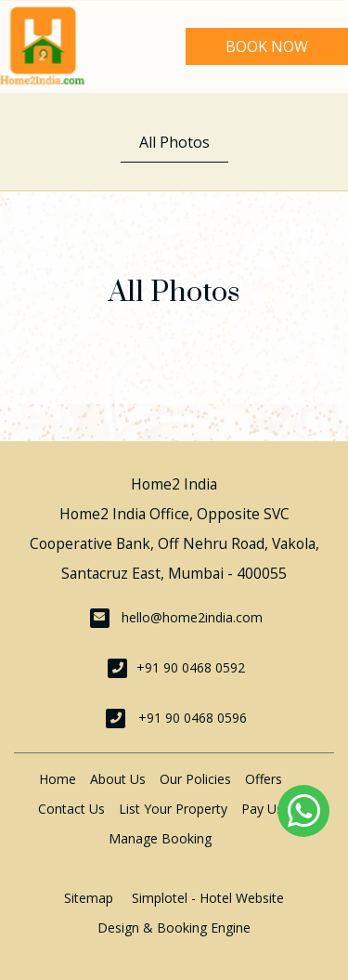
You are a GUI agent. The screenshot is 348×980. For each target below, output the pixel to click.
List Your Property (173, 809)
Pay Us (262, 809)
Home (58, 779)
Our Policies (195, 779)
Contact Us (71, 809)
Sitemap (89, 898)
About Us (118, 779)
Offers (264, 779)
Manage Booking (160, 838)
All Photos (174, 142)
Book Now (267, 46)
